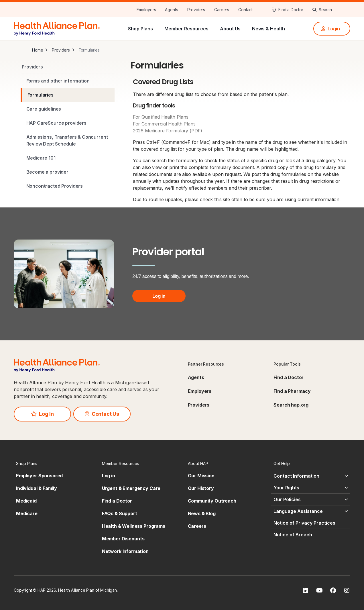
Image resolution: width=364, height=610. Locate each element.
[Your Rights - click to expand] (311, 488)
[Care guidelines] (68, 109)
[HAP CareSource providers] (68, 123)
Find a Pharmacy (292, 391)
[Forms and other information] (68, 81)
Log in (159, 296)
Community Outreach (212, 501)
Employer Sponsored (39, 476)
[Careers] (222, 10)
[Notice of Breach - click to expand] (311, 535)
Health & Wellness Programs (134, 526)
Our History (201, 488)
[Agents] (171, 10)
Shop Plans (140, 29)
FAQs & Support (120, 513)
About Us (230, 29)
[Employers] (146, 10)
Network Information (125, 551)
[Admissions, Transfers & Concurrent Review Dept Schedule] (68, 140)
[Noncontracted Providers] (68, 186)
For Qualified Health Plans (161, 117)
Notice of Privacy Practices (304, 523)
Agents (196, 377)
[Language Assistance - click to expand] (311, 511)
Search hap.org (291, 405)
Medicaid (26, 501)
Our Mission (201, 476)
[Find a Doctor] (287, 10)
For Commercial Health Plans (164, 124)
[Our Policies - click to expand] (311, 499)
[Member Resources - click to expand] (139, 463)
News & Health (268, 29)
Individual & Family (37, 488)
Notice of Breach (293, 535)
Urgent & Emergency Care (131, 488)
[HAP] (57, 28)
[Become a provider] (68, 172)
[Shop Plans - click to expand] (53, 463)
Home (38, 50)
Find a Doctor (289, 377)
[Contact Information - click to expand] (311, 476)
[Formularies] (68, 95)
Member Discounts (123, 539)
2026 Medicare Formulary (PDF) (168, 131)
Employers (200, 391)
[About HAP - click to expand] (225, 463)
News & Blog (202, 513)
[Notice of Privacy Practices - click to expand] (311, 523)
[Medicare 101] (68, 158)
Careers (197, 526)
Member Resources (186, 29)
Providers (61, 50)
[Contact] (245, 10)
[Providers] (196, 10)
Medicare (27, 513)
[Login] (332, 29)
